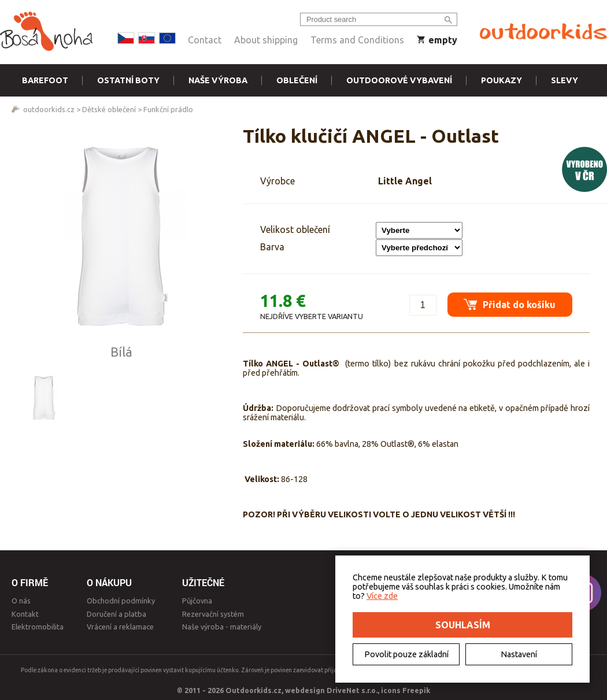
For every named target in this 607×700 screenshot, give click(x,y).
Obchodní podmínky (121, 601)
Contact (205, 40)
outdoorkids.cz (49, 109)
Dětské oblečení (109, 109)
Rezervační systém (213, 614)
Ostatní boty (128, 80)
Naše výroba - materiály (222, 627)
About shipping (266, 40)
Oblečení (297, 80)
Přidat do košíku (509, 303)
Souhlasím (463, 625)
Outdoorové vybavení (399, 80)
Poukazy (501, 80)
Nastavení (519, 654)
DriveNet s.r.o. (352, 690)
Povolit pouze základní (406, 654)
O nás (21, 601)
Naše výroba (218, 80)
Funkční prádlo (168, 109)
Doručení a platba (116, 614)
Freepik (416, 690)
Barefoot (45, 80)
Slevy (565, 80)
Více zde (382, 596)
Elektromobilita (38, 627)
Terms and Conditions (357, 40)
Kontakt (25, 614)
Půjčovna (197, 601)
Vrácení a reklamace (120, 627)
